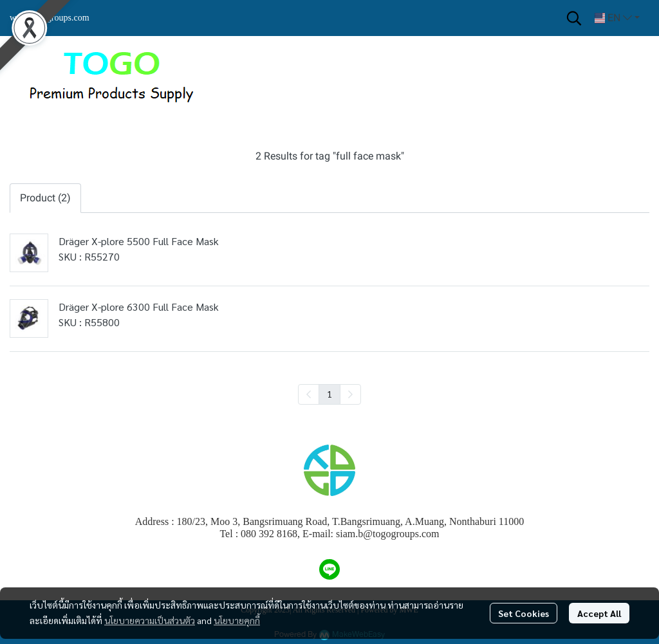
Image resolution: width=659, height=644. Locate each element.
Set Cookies (524, 613)
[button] (574, 18)
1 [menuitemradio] (329, 394)
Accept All (599, 613)
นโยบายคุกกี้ (237, 620)
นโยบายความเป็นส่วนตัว (150, 620)
